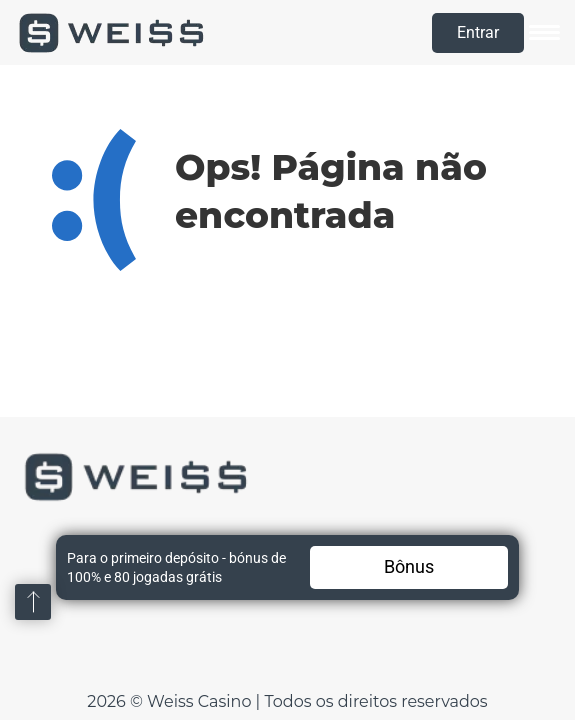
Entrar (478, 32)
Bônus (409, 566)
